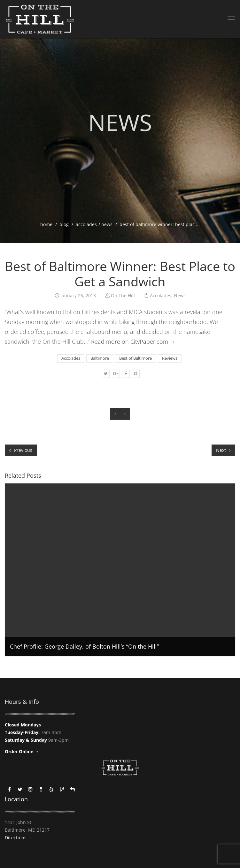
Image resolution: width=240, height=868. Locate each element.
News (107, 224)
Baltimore (100, 358)
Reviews (170, 358)
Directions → (19, 838)
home (46, 224)
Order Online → (22, 751)
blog (64, 224)
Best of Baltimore (135, 358)
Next (223, 450)
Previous (21, 450)
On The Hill (123, 295)
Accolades (86, 224)
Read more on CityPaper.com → (133, 342)
